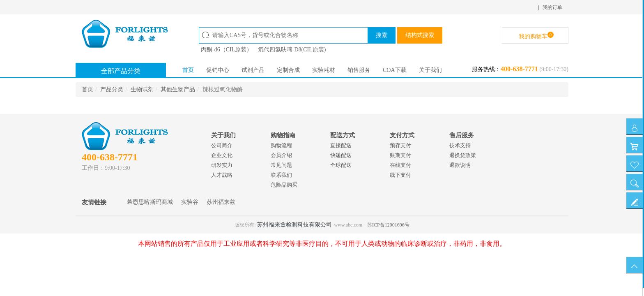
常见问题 (281, 165)
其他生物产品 (178, 89)
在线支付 (400, 165)
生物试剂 (142, 89)
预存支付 (400, 145)
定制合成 (288, 70)
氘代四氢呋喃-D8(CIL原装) (292, 50)
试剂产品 (253, 70)
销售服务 (359, 70)
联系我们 (281, 175)
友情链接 (94, 202)
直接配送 (341, 145)
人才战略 (222, 175)
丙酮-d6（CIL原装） (227, 50)
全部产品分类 (121, 71)
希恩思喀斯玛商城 (150, 202)
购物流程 (281, 145)
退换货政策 (463, 155)
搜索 (382, 35)
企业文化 (222, 155)
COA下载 (395, 70)
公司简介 (222, 145)
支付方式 (402, 135)
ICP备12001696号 (391, 225)
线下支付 (400, 175)
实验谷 (190, 202)
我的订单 (552, 7)
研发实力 (222, 165)
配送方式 (343, 135)
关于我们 (430, 70)
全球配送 (341, 165)
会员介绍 (281, 155)
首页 (188, 70)
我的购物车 (536, 36)
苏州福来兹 (221, 202)
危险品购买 (284, 185)
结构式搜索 (420, 35)
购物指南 (283, 135)
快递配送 (341, 155)
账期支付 (400, 155)
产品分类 (112, 89)
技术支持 (460, 145)
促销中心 (218, 70)
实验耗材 (324, 70)
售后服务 (462, 135)
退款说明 (460, 165)
